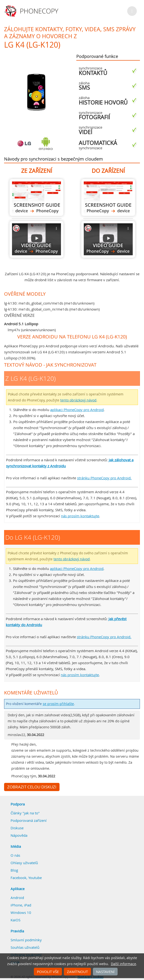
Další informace (123, 964)
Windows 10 (21, 912)
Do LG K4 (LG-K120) (108, 197)
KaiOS (15, 920)
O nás (15, 855)
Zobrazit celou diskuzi (32, 787)
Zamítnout (77, 972)
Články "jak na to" (25, 813)
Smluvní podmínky (26, 940)
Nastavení (105, 972)
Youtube (35, 878)
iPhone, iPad (21, 905)
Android (17, 898)
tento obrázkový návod (78, 400)
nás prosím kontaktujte (80, 516)
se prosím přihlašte (58, 704)
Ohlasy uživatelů (24, 863)
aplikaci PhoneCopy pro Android (77, 410)
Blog (14, 870)
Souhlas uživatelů (25, 947)
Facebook (18, 878)
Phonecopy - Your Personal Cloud (32, 11)
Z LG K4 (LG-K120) (36, 197)
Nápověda (19, 835)
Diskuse (17, 828)
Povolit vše (48, 972)
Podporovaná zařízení (29, 820)
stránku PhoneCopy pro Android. (104, 478)
